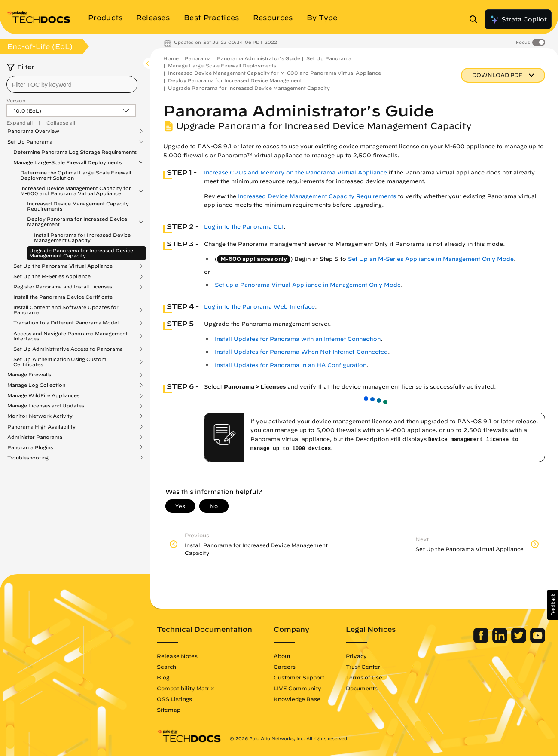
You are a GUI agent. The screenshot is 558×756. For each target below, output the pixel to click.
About (282, 656)
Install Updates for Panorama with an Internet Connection (298, 339)
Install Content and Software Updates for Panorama (66, 310)
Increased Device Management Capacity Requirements (78, 206)
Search (166, 667)
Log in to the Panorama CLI (244, 227)
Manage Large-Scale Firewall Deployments (67, 162)
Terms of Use (364, 677)
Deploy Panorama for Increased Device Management (77, 222)
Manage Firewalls (29, 375)
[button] (553, 605)
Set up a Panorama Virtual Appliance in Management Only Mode (308, 285)
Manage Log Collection (36, 385)
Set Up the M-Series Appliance (52, 276)
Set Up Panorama (30, 142)
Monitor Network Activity (40, 416)
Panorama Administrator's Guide (259, 58)
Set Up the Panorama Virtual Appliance (63, 266)
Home (171, 58)
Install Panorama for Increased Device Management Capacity (82, 237)
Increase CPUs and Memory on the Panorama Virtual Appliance (296, 173)
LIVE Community (297, 688)
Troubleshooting (28, 458)
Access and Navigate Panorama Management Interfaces (70, 336)
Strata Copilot (518, 19)
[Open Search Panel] (476, 19)
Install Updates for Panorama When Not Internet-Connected (301, 352)
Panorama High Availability (41, 427)
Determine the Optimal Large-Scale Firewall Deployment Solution (76, 175)
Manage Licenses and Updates (46, 406)
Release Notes (177, 656)
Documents (362, 688)
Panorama (198, 58)
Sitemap (169, 710)
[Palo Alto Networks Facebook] (482, 641)
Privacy (356, 656)
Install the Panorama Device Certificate (63, 297)
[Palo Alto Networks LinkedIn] (501, 641)
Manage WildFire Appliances (43, 395)
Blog (163, 677)
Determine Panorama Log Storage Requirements (75, 152)
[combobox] (72, 84)
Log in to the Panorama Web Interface (259, 307)
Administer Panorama (35, 437)
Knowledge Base (297, 699)
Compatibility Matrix (185, 688)
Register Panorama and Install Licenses (63, 287)
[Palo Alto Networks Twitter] (520, 641)
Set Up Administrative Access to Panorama (68, 349)
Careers (285, 667)
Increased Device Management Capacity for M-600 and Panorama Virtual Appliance (76, 191)
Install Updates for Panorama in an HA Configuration (291, 365)
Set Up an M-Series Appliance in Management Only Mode (431, 259)
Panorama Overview (33, 131)
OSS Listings (174, 699)
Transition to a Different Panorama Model (66, 323)
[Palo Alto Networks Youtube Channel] (538, 641)
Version (16, 100)
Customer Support (299, 677)
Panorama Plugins (30, 447)
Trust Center (363, 667)
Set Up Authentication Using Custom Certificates (60, 362)
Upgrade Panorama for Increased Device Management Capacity (81, 253)
